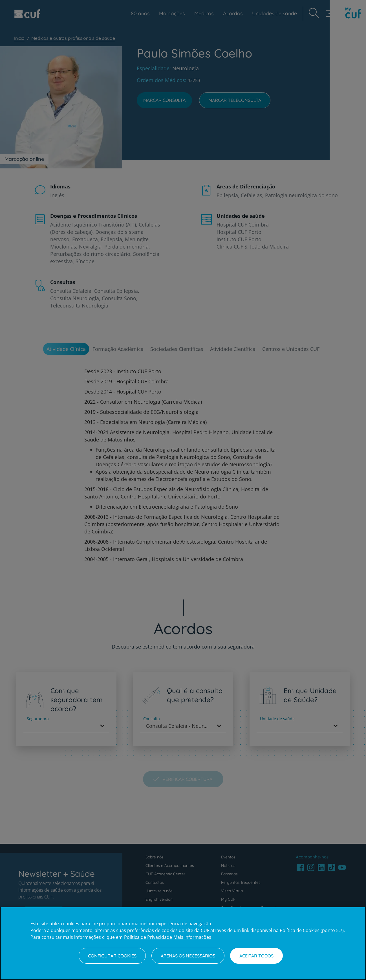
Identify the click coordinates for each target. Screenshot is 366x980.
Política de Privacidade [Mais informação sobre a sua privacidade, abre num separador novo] (148, 937)
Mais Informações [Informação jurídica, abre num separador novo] (192, 937)
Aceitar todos (256, 956)
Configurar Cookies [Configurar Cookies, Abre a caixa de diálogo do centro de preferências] (112, 956)
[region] (183, 943)
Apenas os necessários (188, 956)
